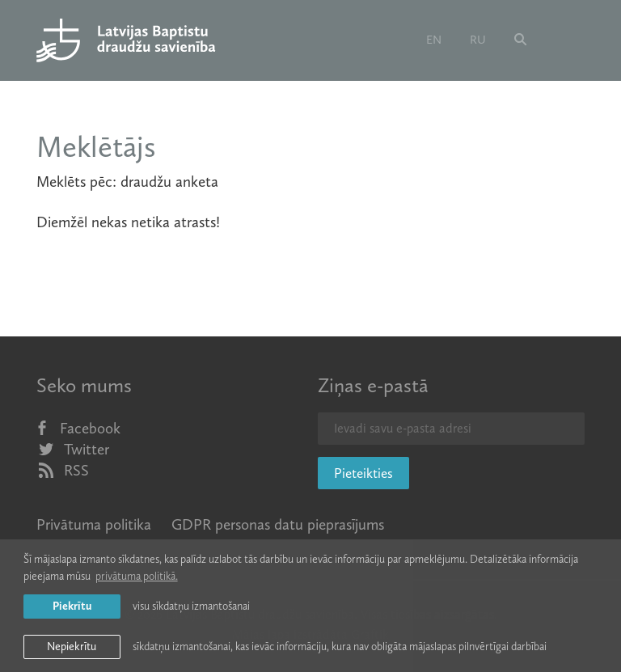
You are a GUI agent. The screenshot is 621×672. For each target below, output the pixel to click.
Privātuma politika (94, 524)
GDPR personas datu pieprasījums (278, 524)
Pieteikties (363, 473)
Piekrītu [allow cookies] (72, 606)
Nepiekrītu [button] (72, 647)
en (434, 40)
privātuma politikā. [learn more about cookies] (137, 576)
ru (478, 40)
